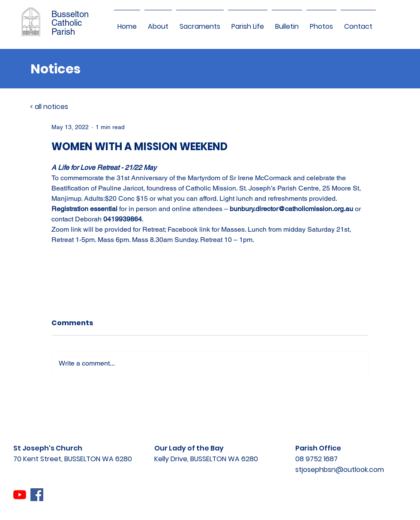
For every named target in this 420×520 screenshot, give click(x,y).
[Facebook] (37, 495)
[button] (158, 23)
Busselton (70, 14)
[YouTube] (20, 495)
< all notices (49, 107)
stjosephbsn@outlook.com (340, 470)
